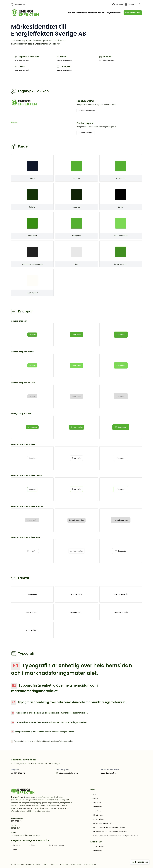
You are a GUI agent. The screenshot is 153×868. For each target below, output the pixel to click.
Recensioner (81, 13)
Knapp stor (121, 335)
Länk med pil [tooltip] (76, 594)
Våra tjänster (97, 807)
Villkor (45, 864)
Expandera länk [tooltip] (121, 612)
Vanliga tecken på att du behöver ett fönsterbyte (110, 832)
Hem (94, 794)
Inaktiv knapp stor (121, 520)
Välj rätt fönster (114, 13)
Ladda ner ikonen (85, 133)
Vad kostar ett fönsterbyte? (102, 823)
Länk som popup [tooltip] (121, 594)
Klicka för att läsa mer (22, 60)
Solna (33, 845)
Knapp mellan (76, 335)
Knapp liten (32, 335)
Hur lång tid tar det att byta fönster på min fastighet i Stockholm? (116, 836)
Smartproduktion (90, 864)
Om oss (72, 13)
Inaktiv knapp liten (32, 520)
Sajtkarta (54, 864)
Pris (104, 13)
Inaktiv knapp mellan (76, 520)
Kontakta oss (97, 811)
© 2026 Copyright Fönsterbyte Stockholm (26, 864)
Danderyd (17, 845)
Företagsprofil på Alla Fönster (71, 864)
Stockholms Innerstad (57, 845)
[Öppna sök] (140, 4)
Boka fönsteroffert (133, 13)
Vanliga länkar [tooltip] (32, 594)
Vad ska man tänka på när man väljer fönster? (109, 827)
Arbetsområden (98, 819)
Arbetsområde (95, 13)
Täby (15, 850)
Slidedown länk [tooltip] (76, 612)
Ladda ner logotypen (87, 110)
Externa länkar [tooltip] (32, 612)
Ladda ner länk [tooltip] (32, 630)
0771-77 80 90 (16, 821)
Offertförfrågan (98, 815)
